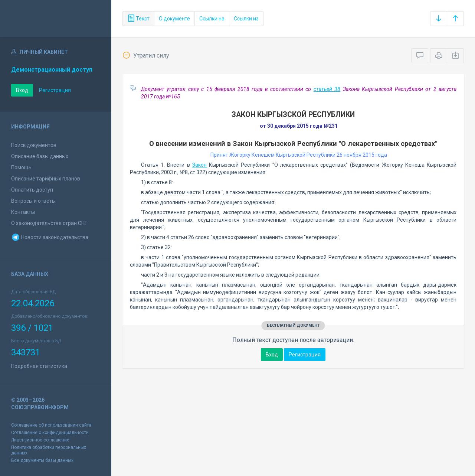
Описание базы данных (40, 156)
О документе (174, 19)
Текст (138, 19)
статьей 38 (327, 89)
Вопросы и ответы (33, 201)
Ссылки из (246, 19)
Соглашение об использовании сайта (51, 425)
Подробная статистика (39, 366)
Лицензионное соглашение (40, 440)
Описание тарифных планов (46, 179)
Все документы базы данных (42, 460)
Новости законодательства (50, 237)
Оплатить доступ (32, 190)
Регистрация (55, 90)
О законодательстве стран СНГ (49, 223)
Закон (199, 165)
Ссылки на (212, 19)
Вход (22, 90)
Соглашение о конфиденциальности (50, 433)
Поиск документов (34, 145)
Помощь (21, 167)
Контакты (23, 212)
